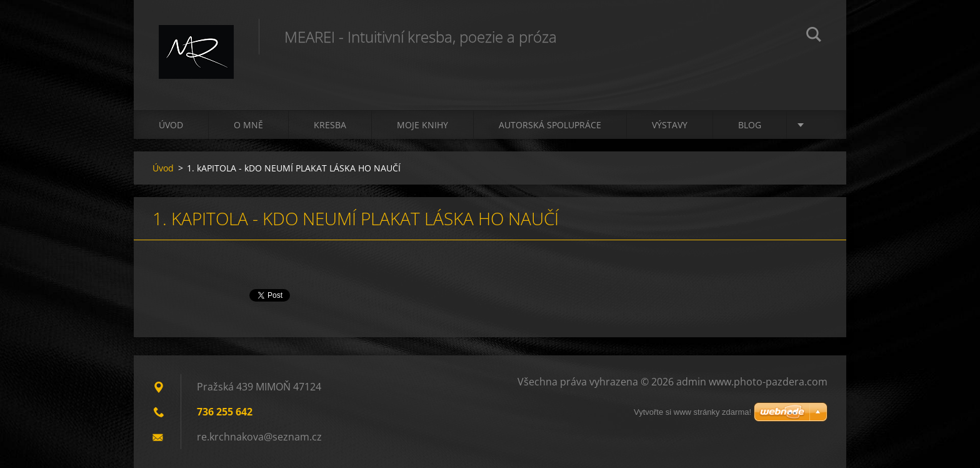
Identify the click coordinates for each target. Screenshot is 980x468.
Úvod (171, 125)
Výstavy (670, 125)
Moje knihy (422, 125)
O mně (248, 125)
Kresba (330, 125)
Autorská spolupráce (550, 125)
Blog (750, 125)
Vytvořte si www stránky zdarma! (692, 412)
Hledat (814, 36)
